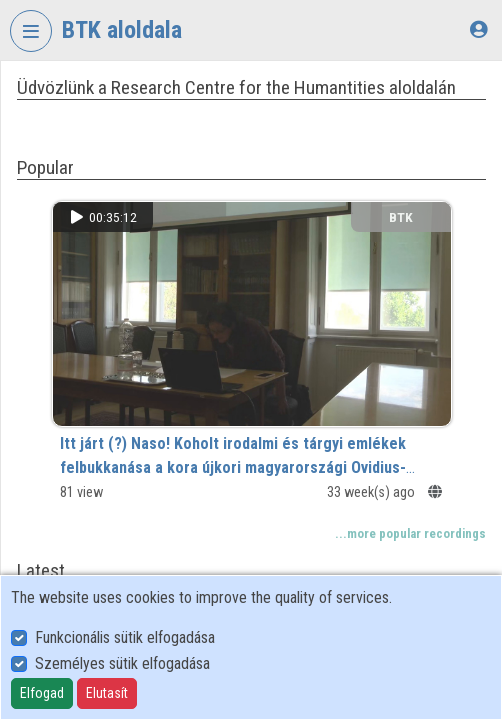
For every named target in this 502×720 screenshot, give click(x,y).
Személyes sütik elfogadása (122, 663)
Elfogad (42, 693)
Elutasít (107, 693)
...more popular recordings (410, 533)
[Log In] (478, 29)
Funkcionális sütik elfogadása (125, 637)
